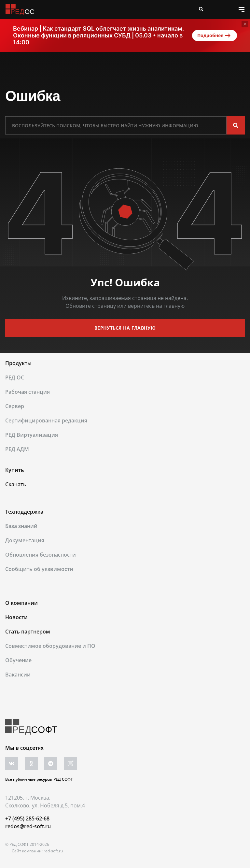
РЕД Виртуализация (32, 435)
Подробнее (215, 36)
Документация (25, 540)
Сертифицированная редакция (46, 420)
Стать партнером (28, 632)
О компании (21, 603)
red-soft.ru (53, 851)
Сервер (15, 406)
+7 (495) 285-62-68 (27, 818)
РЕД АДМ (17, 449)
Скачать (16, 484)
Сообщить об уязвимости (39, 569)
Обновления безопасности (41, 555)
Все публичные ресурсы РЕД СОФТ (39, 779)
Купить (15, 470)
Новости (16, 617)
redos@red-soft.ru (28, 826)
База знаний (21, 526)
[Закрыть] (245, 24)
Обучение (18, 660)
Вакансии (18, 675)
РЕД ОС (15, 377)
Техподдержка (24, 512)
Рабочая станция (28, 392)
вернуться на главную (125, 328)
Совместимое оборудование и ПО (50, 646)
